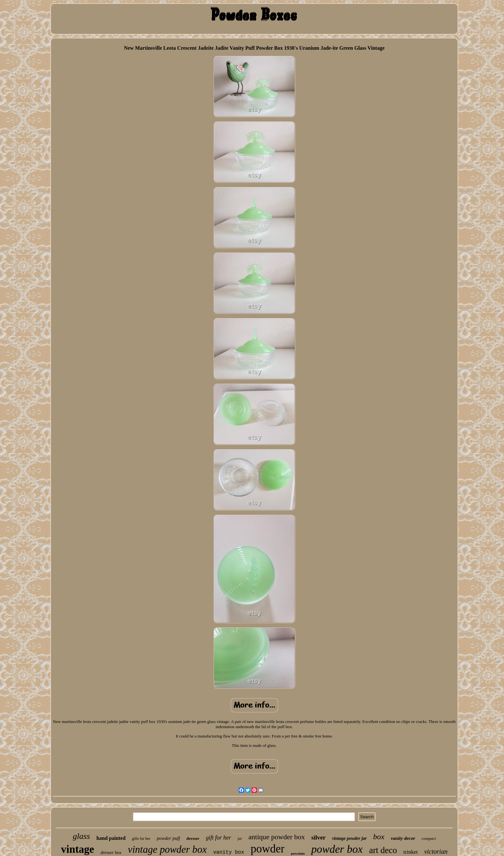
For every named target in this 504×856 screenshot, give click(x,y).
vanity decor (403, 838)
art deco (383, 850)
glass (81, 836)
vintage (78, 849)
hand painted (111, 838)
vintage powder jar (349, 838)
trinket (410, 852)
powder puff (168, 838)
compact (429, 838)
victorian (436, 851)
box (379, 837)
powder (268, 849)
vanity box (229, 852)
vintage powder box (167, 849)
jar (240, 839)
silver (318, 837)
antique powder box (277, 837)
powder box (337, 849)
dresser (193, 838)
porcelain (298, 853)
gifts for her (141, 839)
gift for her (218, 838)
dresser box (111, 853)
